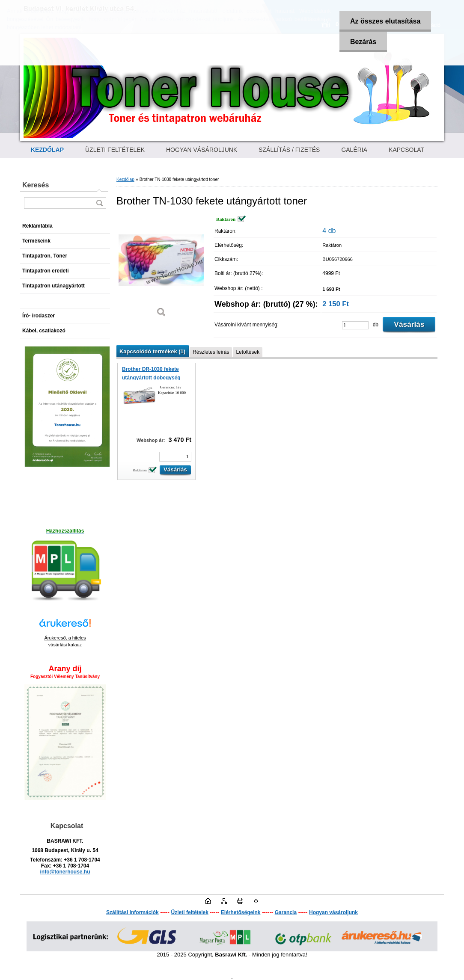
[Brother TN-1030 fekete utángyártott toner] (161, 269)
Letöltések (248, 352)
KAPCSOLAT (406, 150)
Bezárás (363, 42)
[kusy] (355, 325)
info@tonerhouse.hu (65, 872)
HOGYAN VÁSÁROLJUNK (202, 150)
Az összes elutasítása (385, 21)
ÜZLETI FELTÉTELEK (115, 150)
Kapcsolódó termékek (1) (152, 351)
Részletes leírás (211, 352)
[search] (99, 203)
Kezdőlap (125, 179)
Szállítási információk (132, 912)
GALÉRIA (354, 150)
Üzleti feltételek (190, 912)
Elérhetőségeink (241, 912)
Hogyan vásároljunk (333, 912)
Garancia (286, 912)
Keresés (36, 185)
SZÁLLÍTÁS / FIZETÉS (289, 150)
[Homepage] (47, 150)
